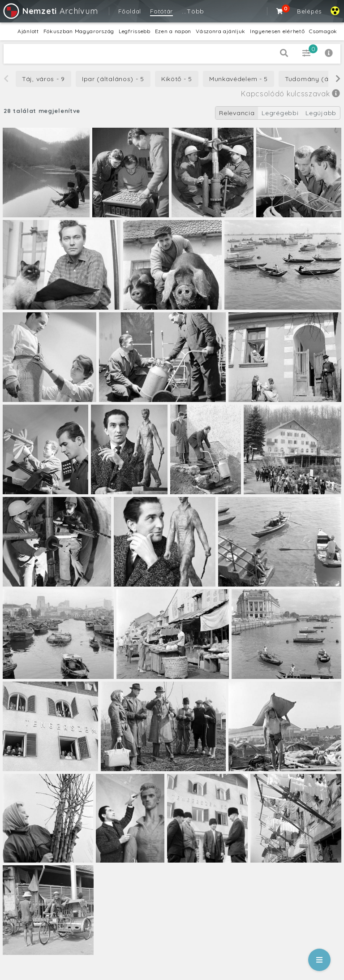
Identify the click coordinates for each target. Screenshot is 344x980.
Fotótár (161, 11)
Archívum (50, 11)
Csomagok (323, 31)
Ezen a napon (173, 31)
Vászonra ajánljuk (221, 31)
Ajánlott (28, 31)
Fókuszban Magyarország (79, 31)
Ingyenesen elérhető (277, 31)
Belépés (309, 11)
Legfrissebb (135, 31)
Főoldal (130, 11)
